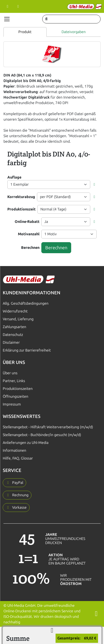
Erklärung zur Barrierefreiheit (27, 350)
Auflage (14, 177)
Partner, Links (14, 381)
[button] (94, 184)
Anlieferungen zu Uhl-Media (26, 443)
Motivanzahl (29, 234)
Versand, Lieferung (18, 319)
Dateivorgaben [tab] (74, 32)
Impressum (12, 404)
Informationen (14, 450)
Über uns (10, 373)
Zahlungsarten (14, 327)
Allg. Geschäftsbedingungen (26, 303)
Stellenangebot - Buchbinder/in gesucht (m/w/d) (42, 435)
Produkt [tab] (25, 32)
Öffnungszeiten (15, 396)
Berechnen (30, 248)
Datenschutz (13, 335)
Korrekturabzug (21, 197)
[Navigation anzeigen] (7, 19)
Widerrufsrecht (15, 311)
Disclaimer (11, 342)
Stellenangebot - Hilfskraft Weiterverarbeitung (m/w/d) (48, 427)
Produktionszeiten (18, 389)
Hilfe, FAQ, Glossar (18, 458)
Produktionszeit (21, 209)
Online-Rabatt (27, 222)
